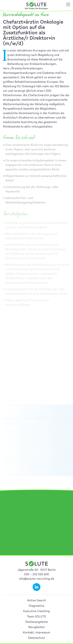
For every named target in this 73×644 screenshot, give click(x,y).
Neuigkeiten (37, 627)
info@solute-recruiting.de (37, 579)
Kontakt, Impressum (37, 632)
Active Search (37, 600)
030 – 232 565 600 (36, 574)
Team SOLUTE (37, 616)
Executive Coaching (36, 611)
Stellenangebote (37, 622)
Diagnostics (37, 606)
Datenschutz (36, 638)
